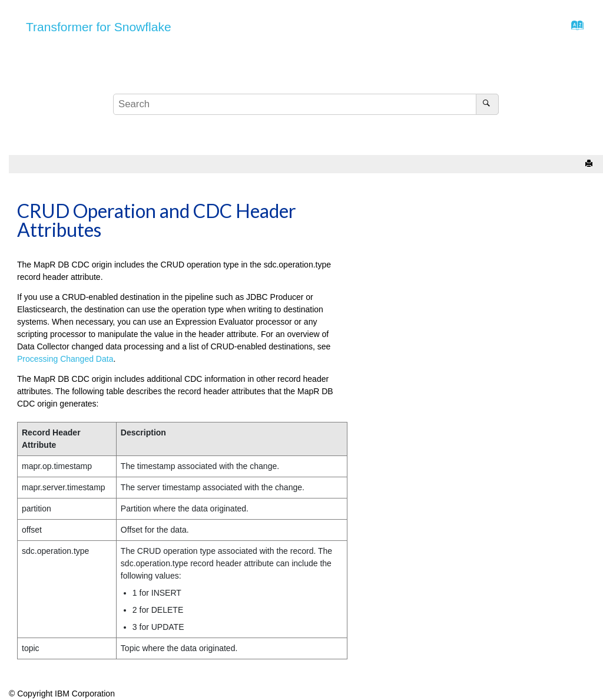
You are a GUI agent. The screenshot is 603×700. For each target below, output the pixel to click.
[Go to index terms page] (574, 28)
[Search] (487, 104)
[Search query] (306, 104)
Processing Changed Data (65, 359)
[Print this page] (590, 164)
